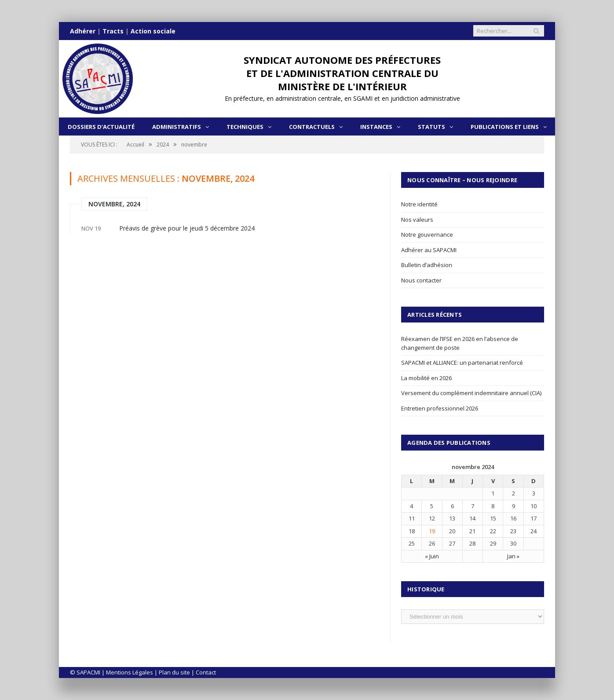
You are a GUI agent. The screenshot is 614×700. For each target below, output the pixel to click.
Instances (376, 127)
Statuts (431, 127)
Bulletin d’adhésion (427, 265)
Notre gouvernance (427, 235)
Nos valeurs (417, 220)
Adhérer (83, 31)
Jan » (513, 556)
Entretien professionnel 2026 (440, 408)
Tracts (113, 31)
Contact (206, 672)
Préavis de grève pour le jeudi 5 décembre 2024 (187, 228)
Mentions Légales (130, 672)
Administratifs (177, 127)
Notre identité (419, 204)
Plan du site (174, 672)
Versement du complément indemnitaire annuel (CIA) (471, 393)
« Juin (432, 556)
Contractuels (312, 127)
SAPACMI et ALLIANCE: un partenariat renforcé (462, 363)
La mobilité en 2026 (426, 378)
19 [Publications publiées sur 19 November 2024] (432, 531)
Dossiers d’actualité (101, 127)
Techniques (245, 127)
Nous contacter (421, 280)
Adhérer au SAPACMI (429, 250)
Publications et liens (505, 127)
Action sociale (153, 31)
